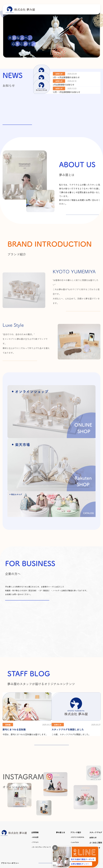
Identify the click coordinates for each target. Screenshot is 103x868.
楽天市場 (94, 825)
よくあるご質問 (96, 803)
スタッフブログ (96, 793)
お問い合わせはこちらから (27, 550)
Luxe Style (75, 803)
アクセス (35, 803)
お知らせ (93, 798)
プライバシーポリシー (10, 826)
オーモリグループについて (42, 808)
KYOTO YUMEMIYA (78, 798)
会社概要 (35, 798)
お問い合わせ (95, 809)
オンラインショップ (72, 825)
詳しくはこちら (83, 219)
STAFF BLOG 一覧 (52, 702)
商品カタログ (76, 808)
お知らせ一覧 (17, 121)
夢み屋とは (61, 793)
